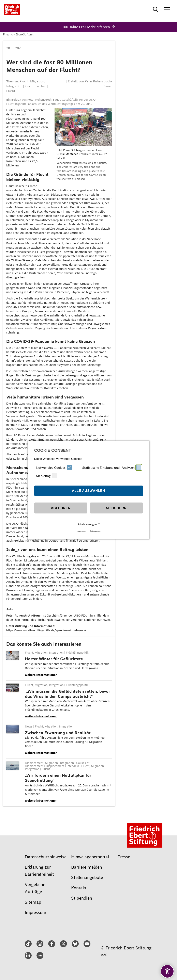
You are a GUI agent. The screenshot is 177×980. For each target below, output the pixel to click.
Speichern (116, 508)
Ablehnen (61, 508)
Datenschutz (95, 531)
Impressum (81, 531)
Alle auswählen (89, 491)
